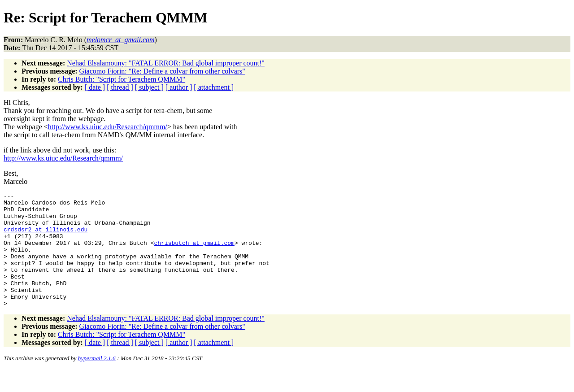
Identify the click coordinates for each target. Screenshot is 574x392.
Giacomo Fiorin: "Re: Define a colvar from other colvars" (162, 71)
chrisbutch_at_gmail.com (194, 253)
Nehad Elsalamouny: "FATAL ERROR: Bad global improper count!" (166, 63)
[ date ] (95, 87)
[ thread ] (120, 87)
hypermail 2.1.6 (97, 381)
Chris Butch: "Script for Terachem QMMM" (122, 79)
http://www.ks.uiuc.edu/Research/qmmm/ (108, 127)
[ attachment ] (214, 87)
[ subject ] (149, 87)
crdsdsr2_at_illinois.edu (46, 237)
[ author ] (179, 87)
